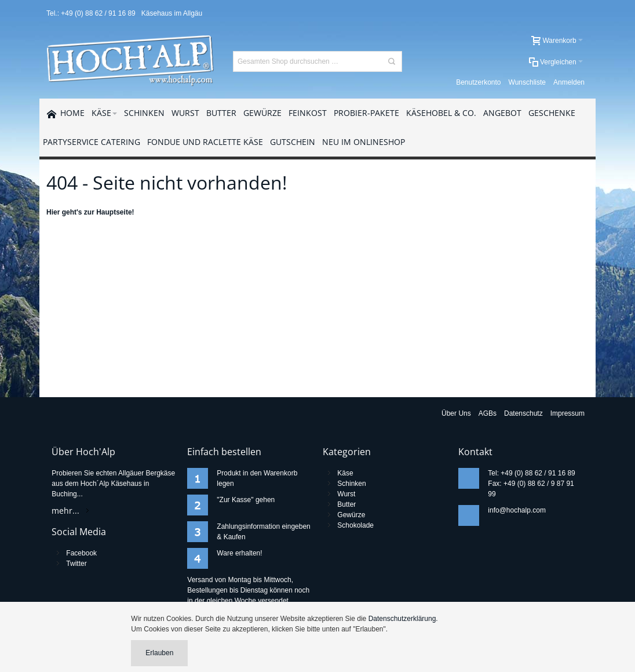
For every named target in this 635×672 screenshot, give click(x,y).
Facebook (81, 553)
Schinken (351, 484)
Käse (345, 473)
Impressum (568, 413)
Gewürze (351, 515)
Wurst (346, 494)
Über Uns (456, 413)
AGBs (488, 413)
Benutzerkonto (478, 82)
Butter (346, 504)
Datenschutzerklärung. (403, 619)
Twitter (76, 564)
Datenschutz (523, 413)
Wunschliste (527, 82)
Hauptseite (114, 212)
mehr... (65, 511)
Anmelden (569, 82)
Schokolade (355, 525)
